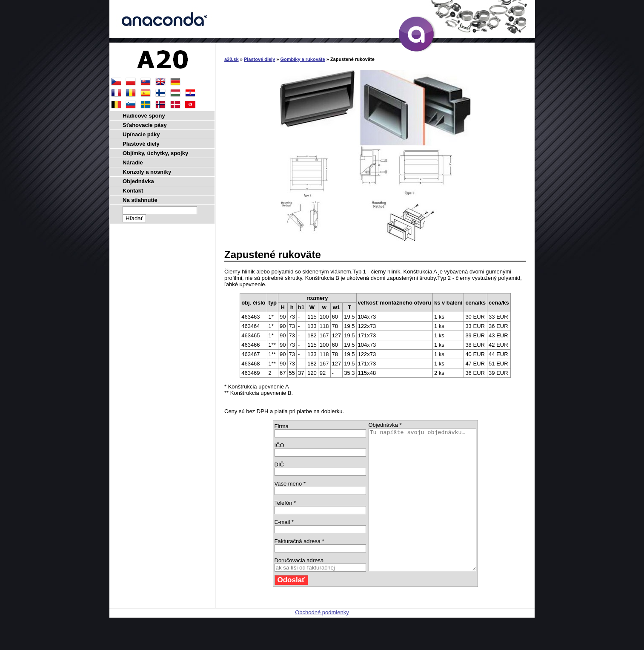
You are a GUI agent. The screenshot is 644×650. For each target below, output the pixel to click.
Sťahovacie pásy (145, 125)
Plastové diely (259, 59)
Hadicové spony (144, 116)
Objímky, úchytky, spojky (155, 153)
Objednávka (138, 181)
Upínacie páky (141, 134)
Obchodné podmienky (322, 640)
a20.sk (232, 59)
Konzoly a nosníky (147, 172)
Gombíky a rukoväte (303, 59)
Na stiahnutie (140, 200)
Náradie (133, 162)
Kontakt (133, 191)
